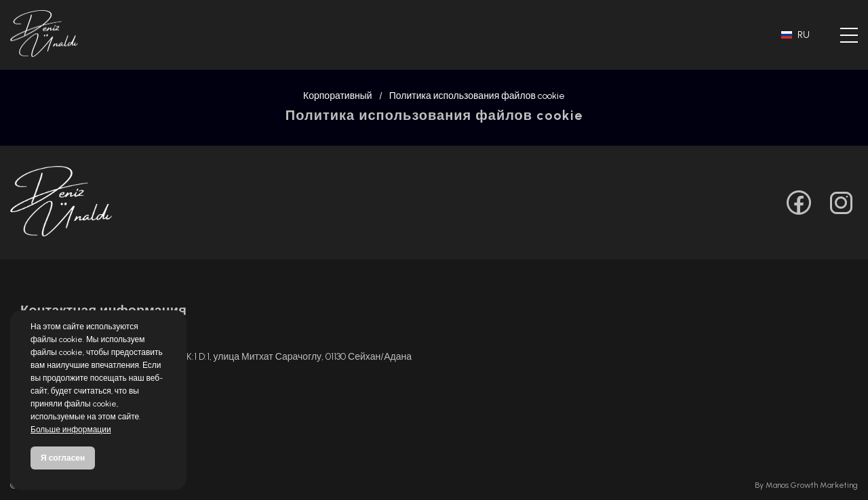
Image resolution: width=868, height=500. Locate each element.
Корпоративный (338, 96)
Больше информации (71, 430)
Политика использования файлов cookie (477, 96)
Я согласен (63, 458)
